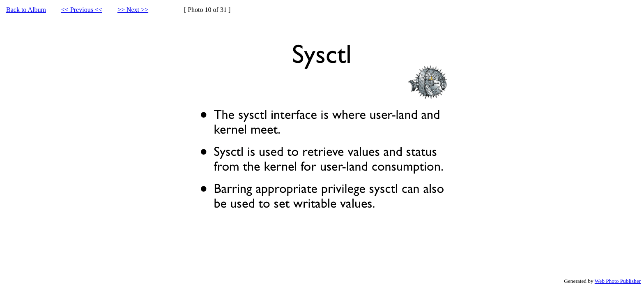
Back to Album (26, 10)
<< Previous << (82, 10)
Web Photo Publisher (618, 281)
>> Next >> (133, 10)
